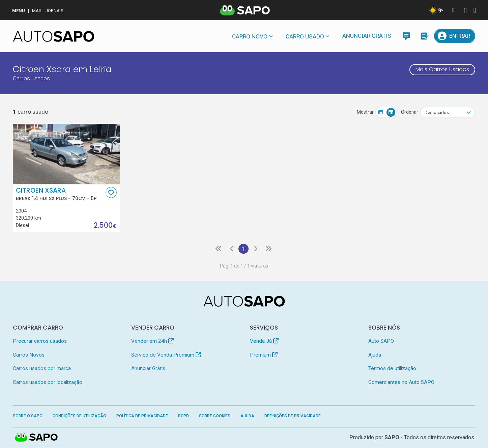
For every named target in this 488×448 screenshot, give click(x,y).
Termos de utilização (392, 369)
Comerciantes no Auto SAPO (401, 382)
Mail (37, 11)
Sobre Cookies (215, 416)
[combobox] (448, 112)
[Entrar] (455, 36)
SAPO (36, 438)
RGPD (183, 416)
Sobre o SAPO (28, 416)
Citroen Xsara (60, 194)
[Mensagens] (406, 36)
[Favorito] (111, 192)
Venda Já (264, 341)
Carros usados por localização (48, 382)
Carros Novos (29, 355)
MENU (19, 11)
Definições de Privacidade (293, 416)
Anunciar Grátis (367, 36)
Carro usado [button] (305, 36)
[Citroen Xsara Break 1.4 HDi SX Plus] (66, 154)
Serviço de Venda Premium (166, 355)
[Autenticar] (465, 11)
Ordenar (410, 112)
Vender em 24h (152, 341)
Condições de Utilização (79, 416)
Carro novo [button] (250, 36)
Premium (264, 355)
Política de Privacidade (142, 416)
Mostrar (365, 112)
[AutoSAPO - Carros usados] (54, 36)
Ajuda (375, 355)
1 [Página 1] (243, 249)
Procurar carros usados (40, 341)
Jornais (54, 11)
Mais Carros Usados (440, 70)
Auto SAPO (381, 341)
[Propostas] (424, 36)
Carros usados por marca (42, 369)
